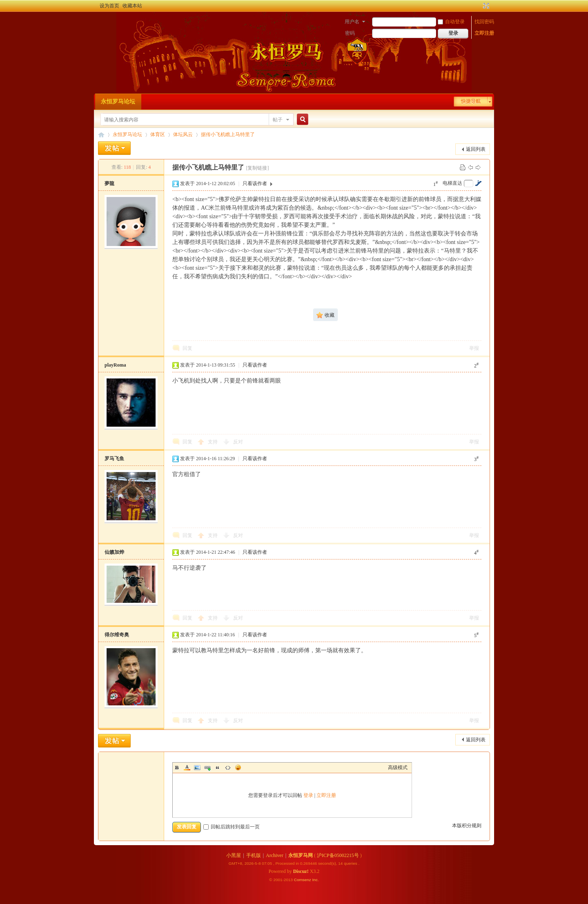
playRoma (115, 365)
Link (207, 768)
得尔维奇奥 (117, 635)
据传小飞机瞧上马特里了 (228, 134)
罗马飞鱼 (114, 459)
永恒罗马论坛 (118, 102)
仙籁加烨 (114, 552)
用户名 (352, 22)
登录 (308, 795)
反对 (238, 442)
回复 (187, 348)
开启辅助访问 (479, 6)
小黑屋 (234, 855)
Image (197, 768)
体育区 (158, 134)
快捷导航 (471, 101)
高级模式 (398, 768)
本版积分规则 (467, 826)
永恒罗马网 (301, 855)
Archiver (275, 855)
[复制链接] (257, 168)
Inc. (316, 880)
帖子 (278, 120)
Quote (218, 768)
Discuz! (301, 871)
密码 (350, 33)
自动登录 (451, 22)
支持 (213, 442)
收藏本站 (132, 6)
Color (187, 768)
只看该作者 (255, 183)
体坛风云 (183, 134)
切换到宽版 (485, 6)
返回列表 (476, 149)
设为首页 (109, 6)
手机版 (254, 855)
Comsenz (303, 880)
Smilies (238, 768)
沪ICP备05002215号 (338, 855)
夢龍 (109, 183)
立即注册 (484, 33)
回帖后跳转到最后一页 (232, 827)
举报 (474, 348)
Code (228, 768)
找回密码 (484, 22)
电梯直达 (452, 183)
